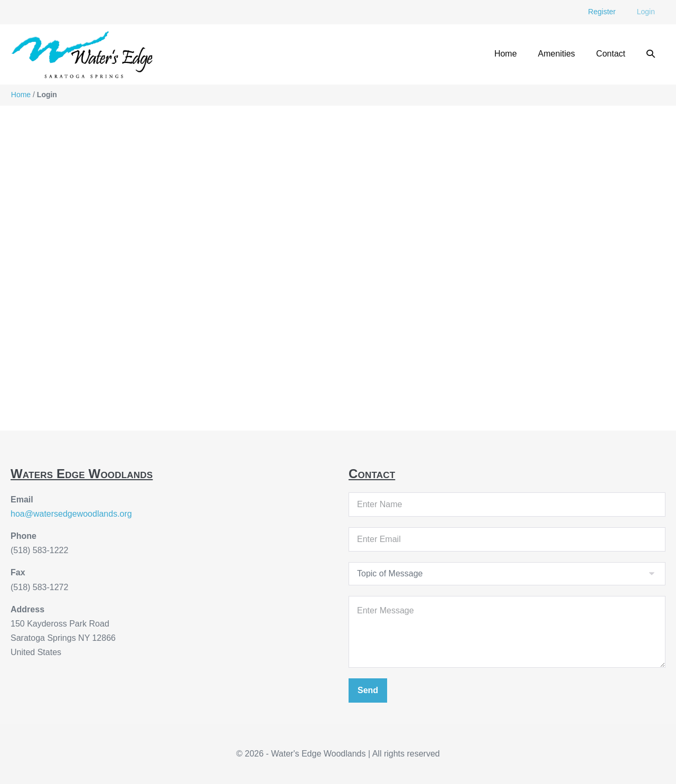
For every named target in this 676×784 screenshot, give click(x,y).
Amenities (557, 54)
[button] (651, 54)
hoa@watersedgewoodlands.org (71, 514)
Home (506, 54)
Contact (611, 54)
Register (602, 12)
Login (646, 12)
